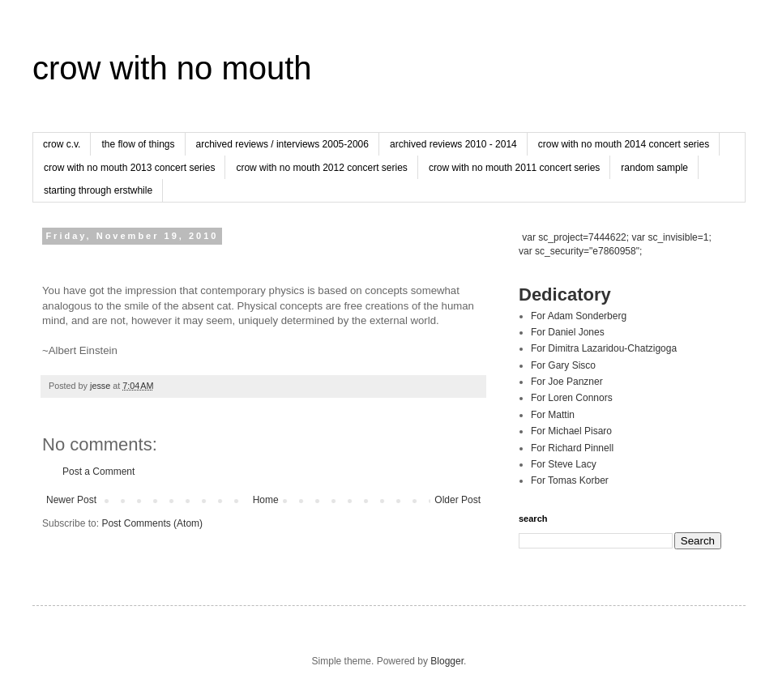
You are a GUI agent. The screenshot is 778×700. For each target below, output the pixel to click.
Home (266, 500)
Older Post (457, 500)
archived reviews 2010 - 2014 (453, 144)
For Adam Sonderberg (579, 316)
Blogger (447, 661)
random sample (654, 168)
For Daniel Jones (568, 332)
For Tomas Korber (570, 480)
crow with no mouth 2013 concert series (129, 168)
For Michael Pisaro (571, 431)
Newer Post (71, 500)
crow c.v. (62, 144)
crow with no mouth (172, 68)
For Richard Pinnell (572, 448)
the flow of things (138, 144)
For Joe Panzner (567, 382)
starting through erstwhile (98, 190)
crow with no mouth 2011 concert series (514, 168)
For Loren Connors (572, 398)
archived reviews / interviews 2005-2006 (282, 144)
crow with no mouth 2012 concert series (321, 168)
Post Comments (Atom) (152, 523)
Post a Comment (98, 472)
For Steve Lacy (564, 464)
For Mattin (553, 415)
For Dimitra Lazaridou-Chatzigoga (604, 348)
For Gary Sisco (563, 365)
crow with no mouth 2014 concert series (624, 144)
